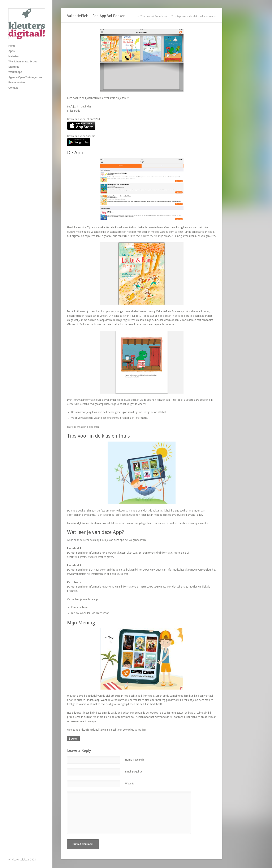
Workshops (15, 72)
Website (130, 784)
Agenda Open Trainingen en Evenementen (25, 80)
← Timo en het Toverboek (152, 17)
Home (12, 46)
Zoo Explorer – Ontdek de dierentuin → (194, 17)
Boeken (73, 739)
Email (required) (134, 772)
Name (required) (134, 760)
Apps (12, 51)
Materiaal (14, 56)
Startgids (14, 67)
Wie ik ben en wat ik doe (23, 62)
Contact (13, 88)
